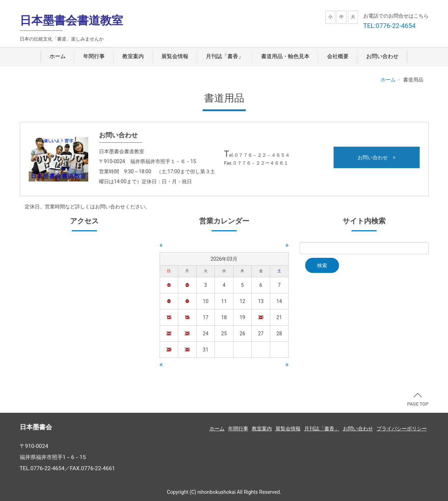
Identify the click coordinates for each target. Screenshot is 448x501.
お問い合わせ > (376, 157)
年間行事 (94, 56)
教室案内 (133, 56)
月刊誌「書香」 (225, 56)
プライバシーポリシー (402, 429)
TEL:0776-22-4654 (390, 26)
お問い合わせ (382, 56)
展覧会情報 (175, 56)
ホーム (58, 56)
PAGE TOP (418, 400)
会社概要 (338, 56)
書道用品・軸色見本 (285, 56)
